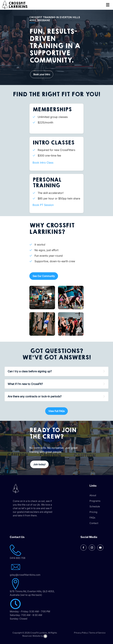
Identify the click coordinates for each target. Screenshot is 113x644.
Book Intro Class (43, 163)
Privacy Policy (81, 633)
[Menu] (108, 5)
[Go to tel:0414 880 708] (37, 552)
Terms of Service (97, 633)
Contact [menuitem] (94, 523)
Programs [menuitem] (95, 501)
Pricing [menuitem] (93, 512)
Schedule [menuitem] (95, 506)
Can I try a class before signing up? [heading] (30, 371)
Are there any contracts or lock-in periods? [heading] (35, 396)
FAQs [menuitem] (92, 518)
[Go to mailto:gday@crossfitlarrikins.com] (37, 569)
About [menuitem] (93, 495)
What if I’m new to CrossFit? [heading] (25, 384)
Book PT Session (43, 205)
